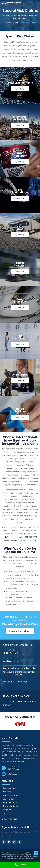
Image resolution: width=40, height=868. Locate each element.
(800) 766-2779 (13, 767)
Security (6, 814)
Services (15, 23)
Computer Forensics (10, 803)
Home (8, 23)
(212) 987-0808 (13, 769)
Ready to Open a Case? (20, 631)
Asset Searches (8, 799)
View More (20, 89)
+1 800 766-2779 (30, 537)
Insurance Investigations (11, 796)
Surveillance (7, 792)
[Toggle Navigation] (37, 3)
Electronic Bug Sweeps (11, 806)
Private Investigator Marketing (17, 853)
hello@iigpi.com (9, 537)
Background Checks (10, 788)
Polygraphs (7, 810)
